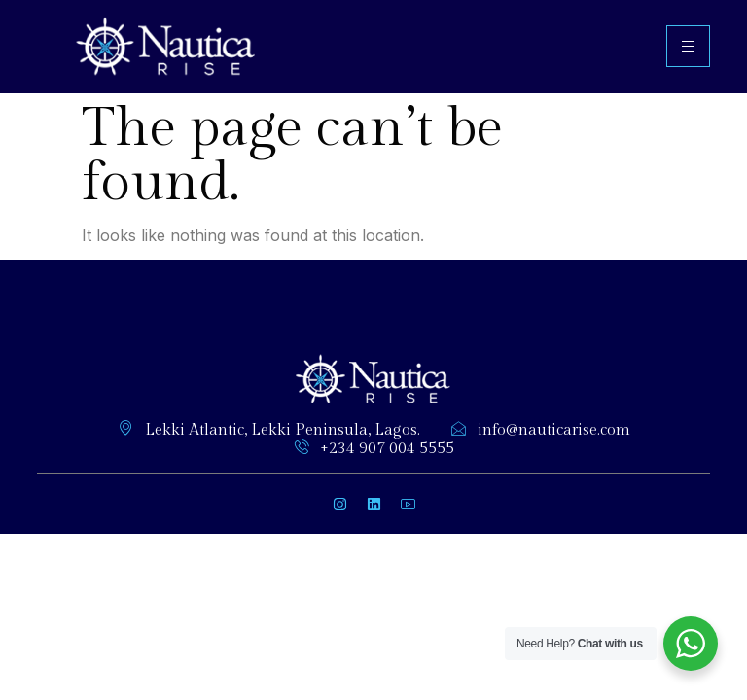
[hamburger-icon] (688, 46)
